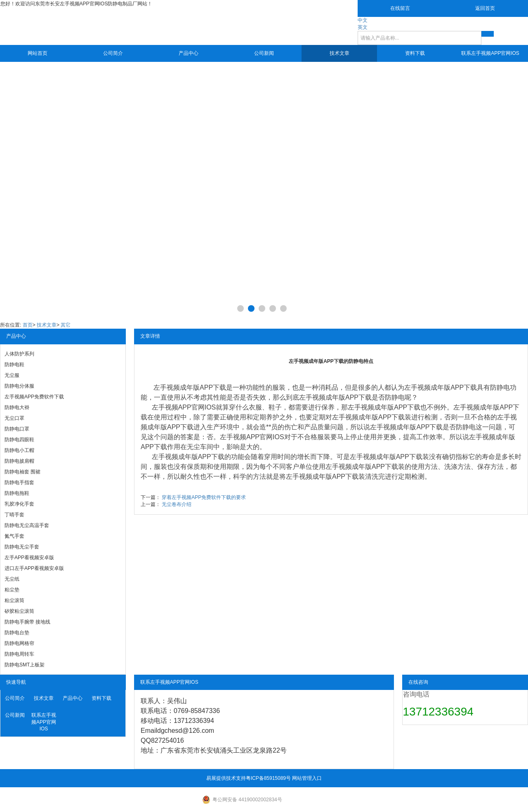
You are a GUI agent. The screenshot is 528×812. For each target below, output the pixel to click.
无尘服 (12, 375)
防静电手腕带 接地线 (27, 622)
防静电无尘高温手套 (27, 525)
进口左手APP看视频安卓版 (34, 568)
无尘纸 (12, 579)
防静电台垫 (17, 633)
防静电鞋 (14, 365)
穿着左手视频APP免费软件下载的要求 (204, 497)
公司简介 (113, 53)
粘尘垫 (12, 590)
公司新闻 (264, 53)
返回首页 (485, 8)
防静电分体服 (19, 386)
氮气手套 (14, 536)
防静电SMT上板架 (25, 665)
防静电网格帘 (19, 643)
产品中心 (189, 53)
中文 (363, 20)
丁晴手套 (14, 515)
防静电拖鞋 (17, 493)
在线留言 (400, 8)
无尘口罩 (14, 418)
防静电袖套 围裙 (22, 472)
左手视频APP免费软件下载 (34, 397)
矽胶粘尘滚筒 (19, 611)
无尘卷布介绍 (177, 504)
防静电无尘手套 (22, 547)
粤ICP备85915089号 (268, 778)
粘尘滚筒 (14, 600)
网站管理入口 (307, 778)
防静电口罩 (17, 429)
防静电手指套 (19, 482)
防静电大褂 (17, 407)
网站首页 (38, 53)
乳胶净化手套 (19, 504)
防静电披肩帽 (19, 461)
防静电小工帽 (19, 450)
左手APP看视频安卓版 (29, 558)
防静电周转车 (19, 654)
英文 (363, 27)
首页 (28, 325)
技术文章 (339, 53)
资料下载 (415, 53)
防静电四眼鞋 (19, 440)
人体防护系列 (19, 354)
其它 (66, 325)
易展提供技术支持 (226, 778)
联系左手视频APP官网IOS (490, 53)
